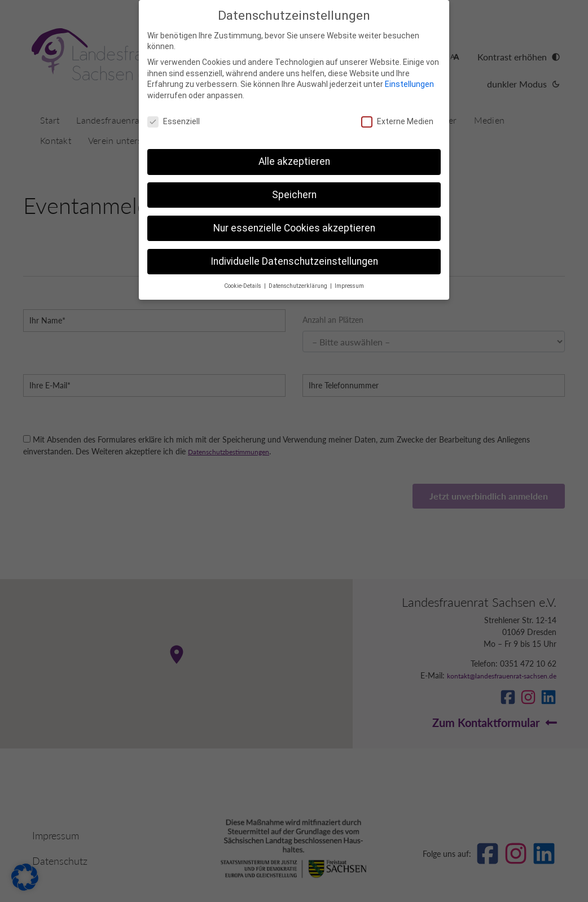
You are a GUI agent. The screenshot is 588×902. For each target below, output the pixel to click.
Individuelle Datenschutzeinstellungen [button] (294, 261)
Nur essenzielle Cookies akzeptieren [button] (294, 228)
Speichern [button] (294, 195)
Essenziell (174, 122)
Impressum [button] (349, 286)
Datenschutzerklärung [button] (299, 286)
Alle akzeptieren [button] (294, 161)
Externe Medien (397, 122)
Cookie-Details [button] (243, 286)
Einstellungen (409, 84)
